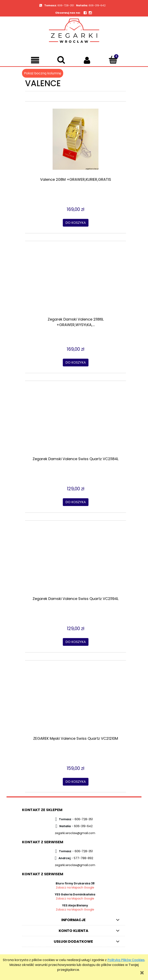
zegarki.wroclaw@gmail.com (75, 833)
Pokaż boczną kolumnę (43, 73)
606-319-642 (97, 5)
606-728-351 (66, 5)
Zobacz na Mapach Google (75, 887)
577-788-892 (83, 858)
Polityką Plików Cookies (126, 960)
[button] (35, 60)
